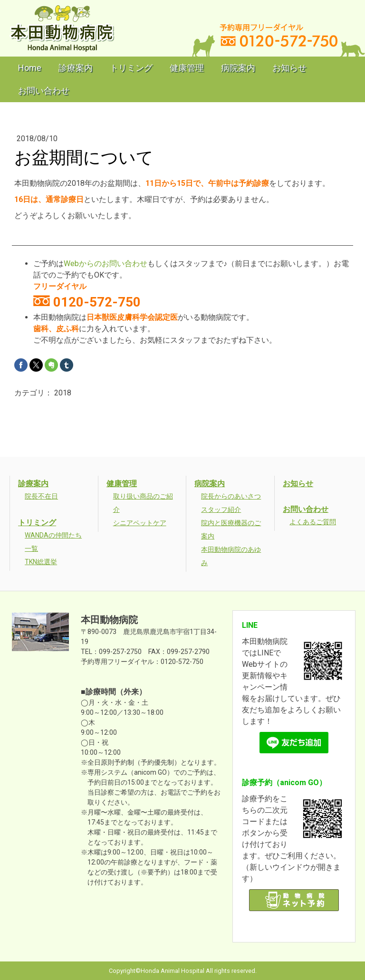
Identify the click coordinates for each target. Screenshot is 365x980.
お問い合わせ (44, 91)
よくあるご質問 (313, 522)
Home (30, 68)
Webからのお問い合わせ (106, 264)
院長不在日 (41, 496)
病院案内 (238, 68)
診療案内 (76, 68)
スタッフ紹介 (221, 509)
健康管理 (187, 68)
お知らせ (289, 68)
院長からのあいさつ (231, 496)
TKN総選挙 (41, 562)
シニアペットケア (140, 523)
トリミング (131, 68)
